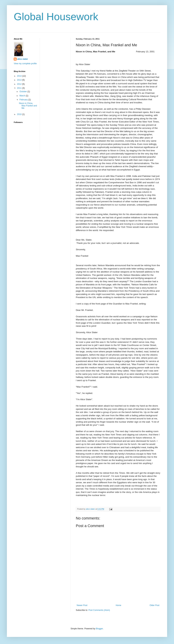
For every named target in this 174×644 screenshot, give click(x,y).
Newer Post (82, 605)
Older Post (154, 605)
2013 (20, 80)
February (24, 100)
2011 (20, 88)
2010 (20, 114)
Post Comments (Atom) (99, 610)
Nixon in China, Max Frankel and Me (28, 106)
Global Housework (56, 17)
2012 (20, 84)
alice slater (23, 59)
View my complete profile (25, 64)
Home (119, 605)
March (23, 96)
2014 (20, 76)
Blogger (99, 629)
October (23, 92)
